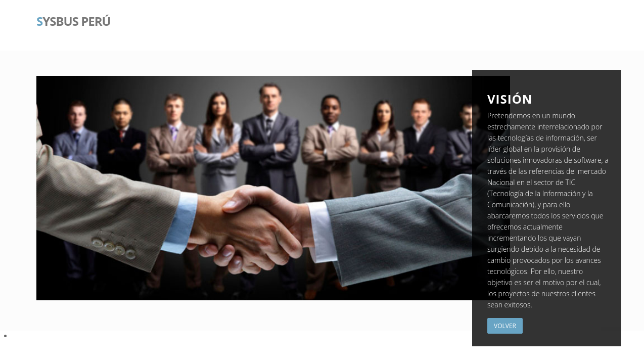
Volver (505, 326)
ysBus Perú (74, 20)
